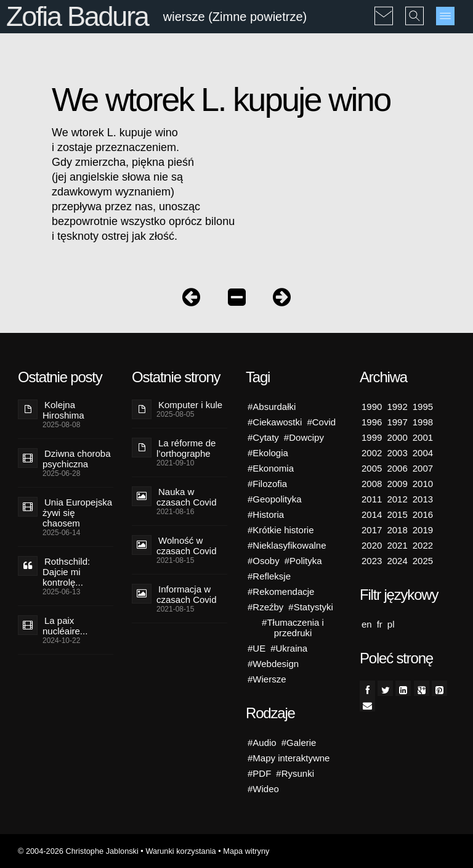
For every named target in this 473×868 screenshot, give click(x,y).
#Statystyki (311, 607)
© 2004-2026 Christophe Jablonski (78, 851)
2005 (372, 468)
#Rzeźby (265, 607)
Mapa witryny (246, 851)
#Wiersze (267, 679)
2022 (423, 545)
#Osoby (264, 561)
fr (380, 624)
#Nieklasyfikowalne (287, 545)
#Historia (266, 514)
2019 (423, 530)
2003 (397, 453)
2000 (397, 437)
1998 (423, 422)
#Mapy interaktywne (289, 758)
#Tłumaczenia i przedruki (293, 628)
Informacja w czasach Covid (187, 594)
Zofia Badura (77, 16)
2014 (372, 514)
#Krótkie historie (281, 530)
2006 (397, 468)
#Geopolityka (275, 499)
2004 (423, 453)
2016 (423, 514)
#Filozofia (267, 484)
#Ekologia (268, 453)
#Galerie (299, 743)
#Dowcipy (304, 437)
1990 (372, 407)
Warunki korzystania (180, 851)
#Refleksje (269, 576)
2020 (372, 545)
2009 (397, 484)
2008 (372, 484)
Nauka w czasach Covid (187, 497)
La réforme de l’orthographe (186, 448)
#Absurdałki (272, 407)
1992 (397, 407)
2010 (423, 484)
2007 (423, 468)
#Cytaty (263, 437)
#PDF (259, 773)
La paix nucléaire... (65, 626)
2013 (423, 499)
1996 (372, 422)
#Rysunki (295, 773)
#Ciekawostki (275, 422)
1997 (397, 422)
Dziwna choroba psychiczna (77, 459)
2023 (372, 561)
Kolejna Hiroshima (63, 410)
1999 (372, 437)
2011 (372, 499)
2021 (397, 545)
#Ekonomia (271, 468)
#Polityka (303, 561)
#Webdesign (273, 664)
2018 (397, 530)
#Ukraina (289, 648)
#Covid (321, 422)
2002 (372, 453)
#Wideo (263, 789)
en (367, 624)
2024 (397, 561)
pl (391, 624)
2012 (397, 499)
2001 (423, 437)
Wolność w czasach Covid (187, 546)
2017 (372, 530)
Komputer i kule (190, 405)
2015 (397, 514)
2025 (423, 561)
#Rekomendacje (281, 592)
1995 (423, 407)
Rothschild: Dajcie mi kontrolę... (66, 572)
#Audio (262, 743)
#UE (257, 648)
